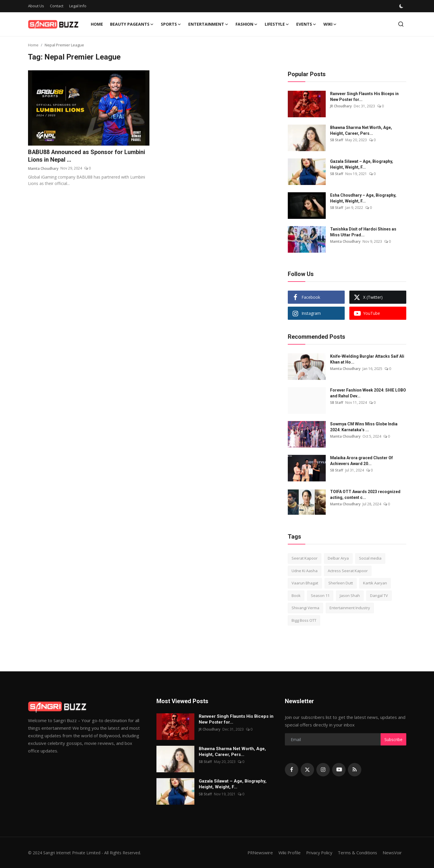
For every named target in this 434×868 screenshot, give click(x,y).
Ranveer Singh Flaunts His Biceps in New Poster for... (364, 97)
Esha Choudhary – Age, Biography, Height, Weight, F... (363, 198)
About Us (36, 6)
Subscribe (393, 739)
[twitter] (307, 770)
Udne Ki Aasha (305, 571)
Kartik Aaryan (375, 583)
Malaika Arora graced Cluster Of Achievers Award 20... (361, 461)
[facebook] (292, 770)
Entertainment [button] (208, 24)
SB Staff (337, 140)
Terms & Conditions (357, 853)
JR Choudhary (341, 106)
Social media (370, 558)
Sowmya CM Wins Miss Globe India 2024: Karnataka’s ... (364, 427)
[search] (401, 24)
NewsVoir (392, 853)
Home (97, 24)
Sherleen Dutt (341, 583)
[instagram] (323, 770)
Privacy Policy (318, 853)
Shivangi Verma (305, 608)
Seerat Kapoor (305, 558)
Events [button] (306, 24)
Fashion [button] (247, 24)
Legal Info (78, 6)
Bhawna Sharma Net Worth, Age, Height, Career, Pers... (361, 130)
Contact (57, 6)
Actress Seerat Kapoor (348, 571)
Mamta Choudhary (43, 168)
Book (296, 595)
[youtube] (339, 770)
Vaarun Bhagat (305, 583)
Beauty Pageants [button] (132, 24)
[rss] (355, 770)
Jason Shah (350, 595)
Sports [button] (171, 24)
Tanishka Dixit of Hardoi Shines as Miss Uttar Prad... (363, 232)
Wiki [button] (330, 24)
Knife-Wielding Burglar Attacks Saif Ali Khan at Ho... (367, 359)
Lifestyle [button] (277, 24)
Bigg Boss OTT (304, 620)
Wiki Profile (287, 853)
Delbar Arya (338, 558)
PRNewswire (257, 853)
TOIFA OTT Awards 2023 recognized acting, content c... (365, 495)
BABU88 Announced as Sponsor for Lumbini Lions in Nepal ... (87, 156)
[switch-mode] (401, 6)
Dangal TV (379, 595)
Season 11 (320, 595)
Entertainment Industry (350, 608)
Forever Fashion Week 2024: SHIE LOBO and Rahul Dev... (368, 393)
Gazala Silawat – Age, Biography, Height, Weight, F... (362, 164)
